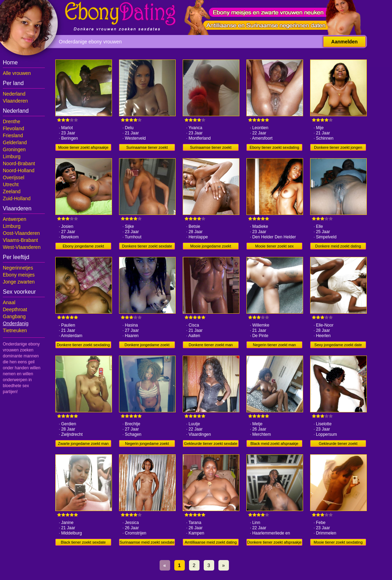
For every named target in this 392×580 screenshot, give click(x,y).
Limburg (12, 156)
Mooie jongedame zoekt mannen (211, 247)
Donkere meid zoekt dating (338, 246)
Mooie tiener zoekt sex (274, 246)
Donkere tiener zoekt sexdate (147, 246)
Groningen (14, 149)
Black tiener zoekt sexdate (83, 542)
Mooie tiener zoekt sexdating (338, 542)
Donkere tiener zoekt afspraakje (274, 542)
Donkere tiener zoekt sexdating (83, 345)
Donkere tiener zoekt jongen (338, 147)
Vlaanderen (15, 101)
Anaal (9, 302)
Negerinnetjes (18, 268)
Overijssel (13, 177)
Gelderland (15, 142)
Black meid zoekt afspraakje (275, 443)
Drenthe (12, 121)
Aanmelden (344, 42)
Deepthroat (15, 309)
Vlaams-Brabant (20, 240)
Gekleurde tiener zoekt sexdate (211, 443)
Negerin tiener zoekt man (275, 345)
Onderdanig (16, 323)
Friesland (13, 135)
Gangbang (14, 316)
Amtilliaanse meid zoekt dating (211, 542)
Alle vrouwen (17, 73)
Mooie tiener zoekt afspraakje (83, 147)
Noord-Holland (19, 170)
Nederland (14, 94)
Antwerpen (15, 219)
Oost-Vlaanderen (21, 233)
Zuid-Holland (17, 198)
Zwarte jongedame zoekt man (83, 443)
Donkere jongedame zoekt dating (147, 345)
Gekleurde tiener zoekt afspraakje (338, 444)
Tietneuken (15, 330)
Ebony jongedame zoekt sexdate (83, 247)
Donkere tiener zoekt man (211, 345)
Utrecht (11, 184)
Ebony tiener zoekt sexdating (274, 147)
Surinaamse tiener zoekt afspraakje (147, 148)
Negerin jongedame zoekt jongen (147, 444)
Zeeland (12, 191)
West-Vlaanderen (22, 247)
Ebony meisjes (19, 275)
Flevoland (13, 128)
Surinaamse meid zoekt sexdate (147, 542)
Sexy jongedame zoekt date (338, 345)
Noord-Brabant (19, 163)
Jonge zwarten (19, 282)
